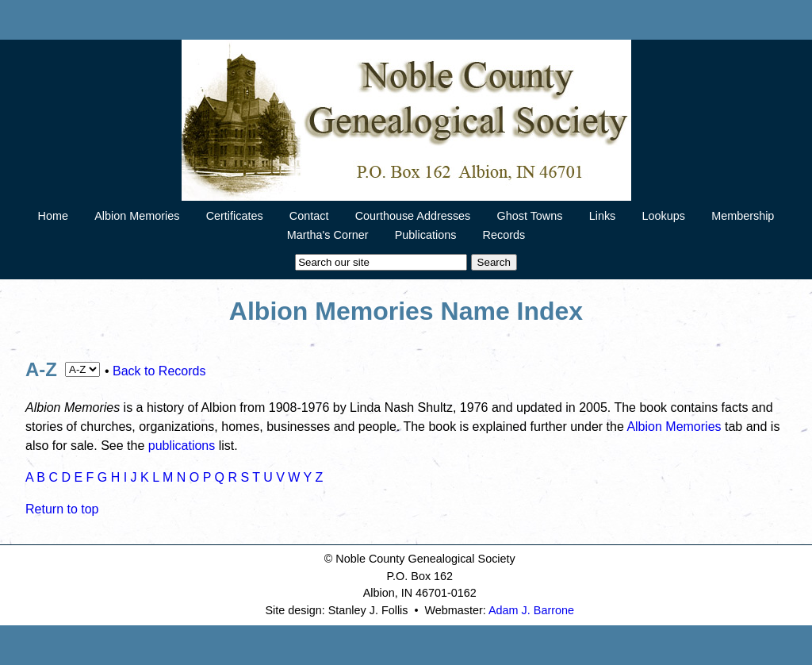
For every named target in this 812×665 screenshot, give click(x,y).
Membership (743, 216)
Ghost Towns (530, 216)
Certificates (235, 216)
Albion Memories (137, 216)
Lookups (664, 216)
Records (504, 235)
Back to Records (159, 371)
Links (603, 216)
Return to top (62, 509)
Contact (309, 216)
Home (53, 216)
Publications (426, 235)
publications (182, 446)
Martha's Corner (328, 235)
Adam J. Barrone (531, 610)
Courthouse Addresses (413, 216)
